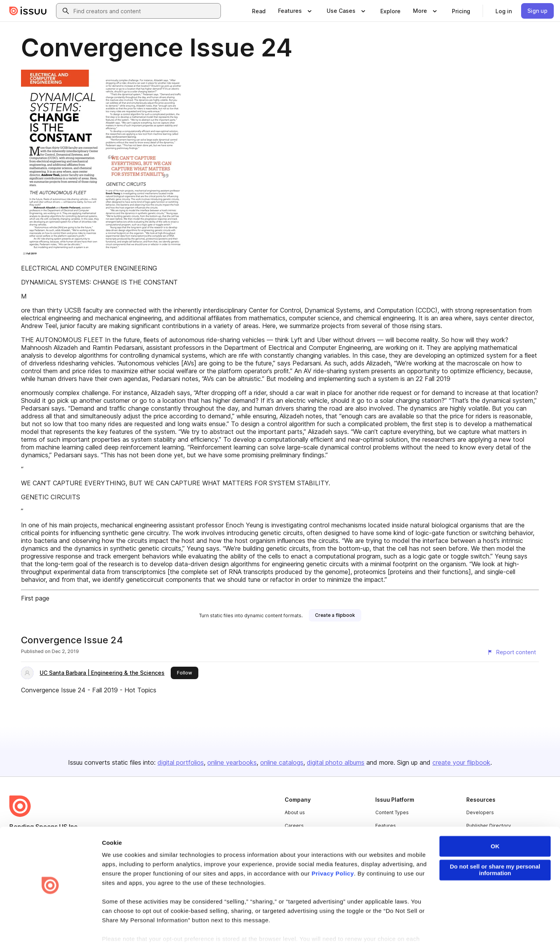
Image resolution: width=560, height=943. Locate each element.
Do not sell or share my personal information (495, 846)
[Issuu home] (28, 11)
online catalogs (282, 762)
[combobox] (145, 11)
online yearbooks (232, 762)
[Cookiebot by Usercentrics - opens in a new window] (50, 928)
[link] (259, 11)
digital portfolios (181, 762)
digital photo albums (336, 762)
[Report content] (511, 652)
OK (495, 822)
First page (35, 598)
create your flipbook (461, 762)
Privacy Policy (333, 849)
